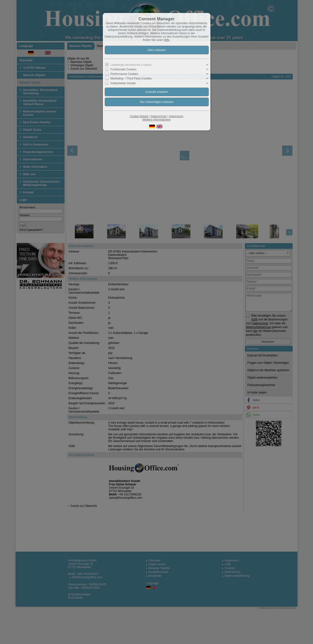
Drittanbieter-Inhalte (123, 83)
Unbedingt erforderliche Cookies (131, 65)
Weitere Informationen (157, 120)
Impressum (176, 116)
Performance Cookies (124, 74)
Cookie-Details (139, 116)
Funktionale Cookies (124, 69)
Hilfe (167, 40)
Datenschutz (159, 116)
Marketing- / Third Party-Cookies (131, 78)
